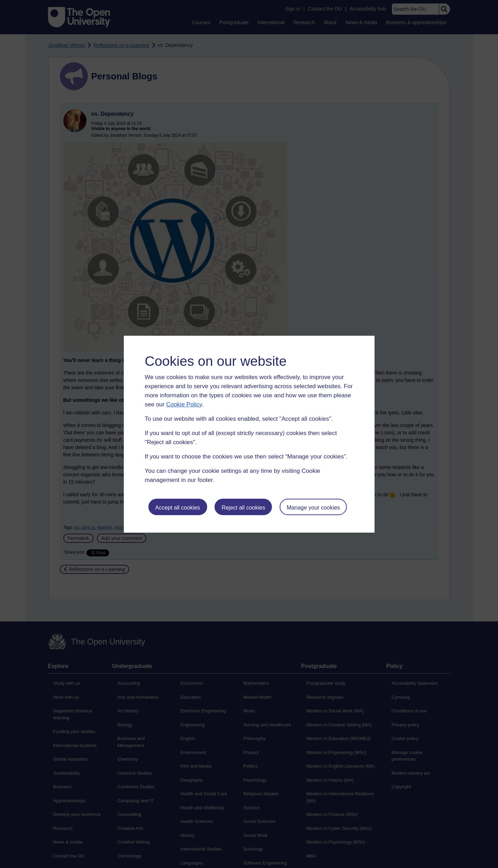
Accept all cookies (177, 508)
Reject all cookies (243, 508)
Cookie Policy (184, 404)
